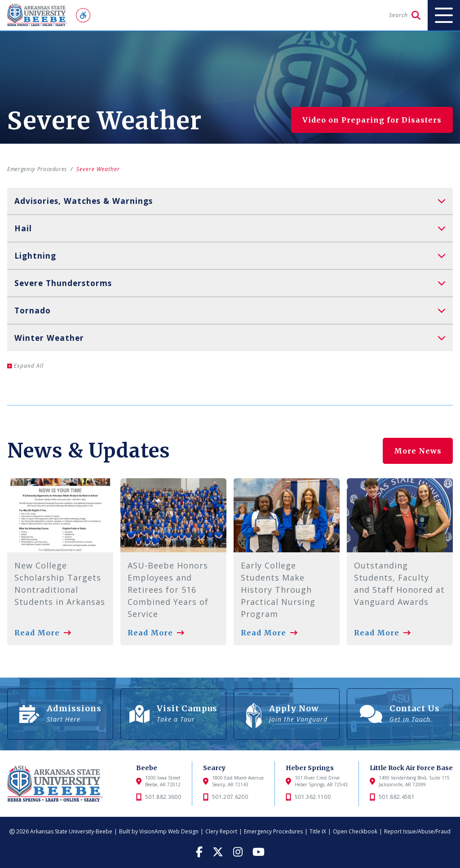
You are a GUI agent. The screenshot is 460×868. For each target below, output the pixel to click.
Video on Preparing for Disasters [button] (372, 120)
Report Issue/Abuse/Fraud (417, 831)
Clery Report (221, 831)
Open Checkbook (355, 831)
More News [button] (418, 448)
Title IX (318, 831)
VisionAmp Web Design (169, 831)
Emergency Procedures (39, 169)
